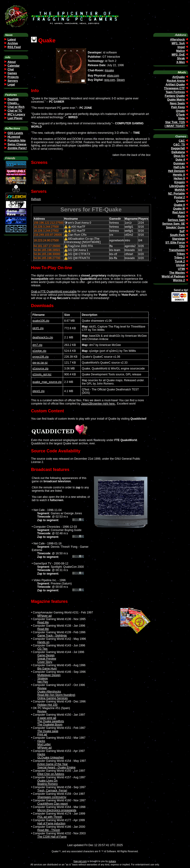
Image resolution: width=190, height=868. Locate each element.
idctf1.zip (38, 328)
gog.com (110, 80)
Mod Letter (44, 744)
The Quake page (48, 731)
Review (42, 688)
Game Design (46, 655)
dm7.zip (37, 345)
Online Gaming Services (53, 698)
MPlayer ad (45, 616)
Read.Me (43, 622)
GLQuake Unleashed (51, 758)
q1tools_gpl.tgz (42, 374)
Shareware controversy (52, 797)
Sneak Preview (47, 659)
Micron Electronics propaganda (57, 810)
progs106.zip (41, 357)
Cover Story (45, 662)
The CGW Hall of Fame (52, 837)
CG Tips (42, 649)
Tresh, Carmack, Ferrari (52, 791)
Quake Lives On (47, 781)
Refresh (36, 199)
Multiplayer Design (49, 675)
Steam (121, 80)
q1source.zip (40, 369)
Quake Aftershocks (49, 692)
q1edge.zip (39, 351)
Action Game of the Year (52, 764)
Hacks (41, 741)
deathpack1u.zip (43, 337)
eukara (112, 861)
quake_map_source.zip (47, 382)
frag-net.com (80, 861)
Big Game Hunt (47, 669)
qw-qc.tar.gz (40, 363)
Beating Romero (48, 784)
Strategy (43, 678)
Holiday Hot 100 (47, 705)
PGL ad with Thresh (50, 817)
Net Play (43, 682)
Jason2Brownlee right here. (98, 404)
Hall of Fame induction (51, 823)
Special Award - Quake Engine (57, 767)
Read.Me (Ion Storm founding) (56, 695)
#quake (109, 70)
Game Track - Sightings (52, 636)
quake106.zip (41, 321)
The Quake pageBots (50, 721)
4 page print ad (47, 718)
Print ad (42, 734)
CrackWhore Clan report (53, 804)
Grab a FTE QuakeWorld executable (54, 292)
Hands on (43, 642)
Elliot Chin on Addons (51, 774)
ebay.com (113, 76)
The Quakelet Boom (50, 725)
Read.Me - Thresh (49, 830)
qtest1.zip (38, 391)
